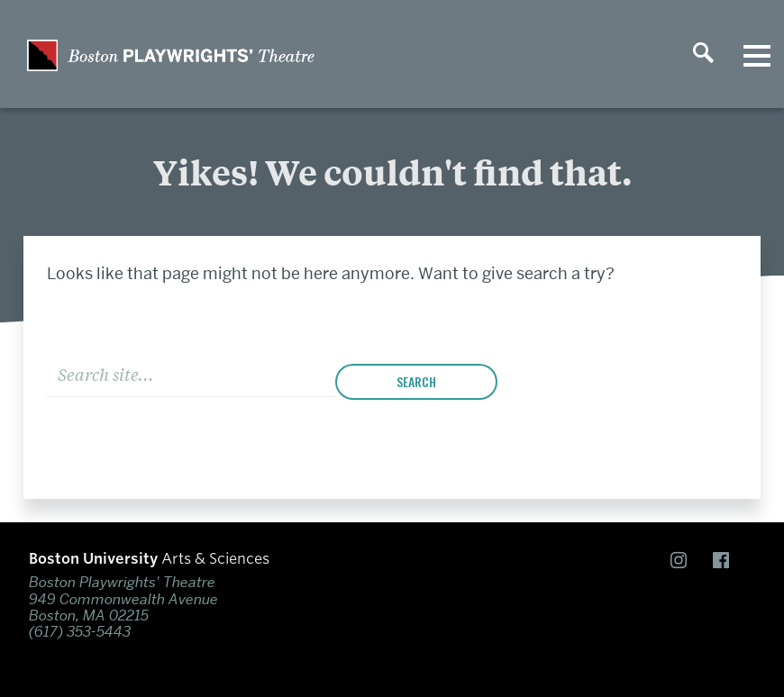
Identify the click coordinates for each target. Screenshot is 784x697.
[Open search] (703, 54)
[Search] (191, 373)
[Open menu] (757, 54)
